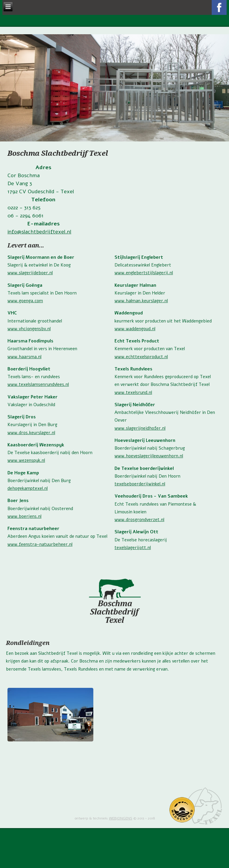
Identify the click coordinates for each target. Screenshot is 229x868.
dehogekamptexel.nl (28, 488)
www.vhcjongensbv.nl (29, 329)
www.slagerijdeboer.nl (30, 273)
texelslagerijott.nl (133, 548)
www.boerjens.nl (24, 516)
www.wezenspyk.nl (26, 460)
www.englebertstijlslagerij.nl (144, 273)
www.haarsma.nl (24, 357)
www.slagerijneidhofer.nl (140, 428)
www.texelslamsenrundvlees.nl (38, 384)
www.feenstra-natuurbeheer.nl (40, 544)
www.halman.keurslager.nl (141, 301)
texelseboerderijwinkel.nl (140, 484)
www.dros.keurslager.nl (31, 433)
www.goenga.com (25, 301)
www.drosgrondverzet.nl (139, 520)
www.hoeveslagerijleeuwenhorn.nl (149, 456)
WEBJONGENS (121, 818)
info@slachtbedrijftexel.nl (39, 232)
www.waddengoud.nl (135, 329)
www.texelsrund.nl (133, 392)
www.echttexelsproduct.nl (141, 357)
